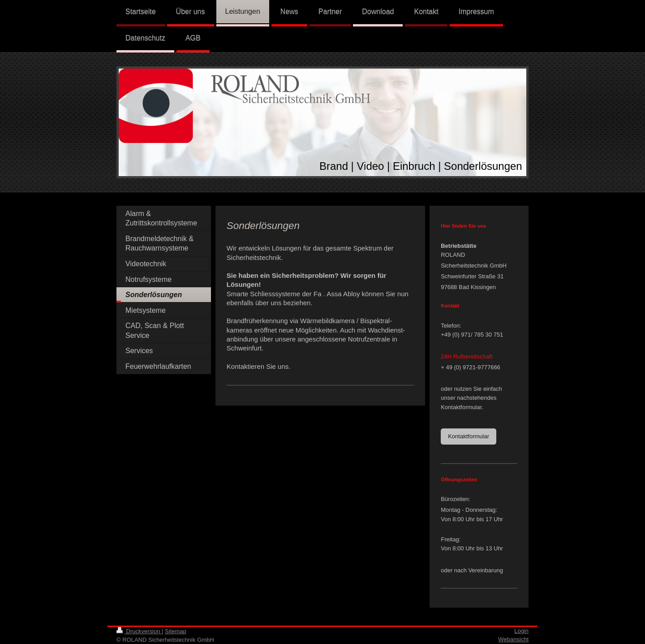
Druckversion (139, 631)
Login (521, 631)
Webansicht (513, 639)
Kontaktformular (469, 436)
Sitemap (176, 631)
